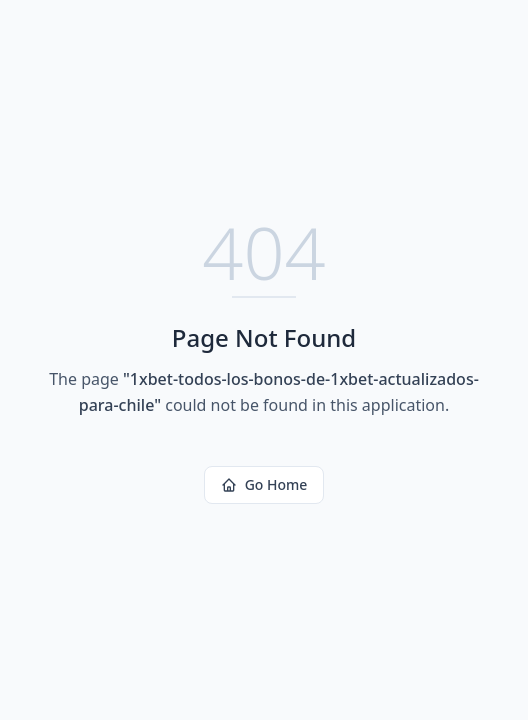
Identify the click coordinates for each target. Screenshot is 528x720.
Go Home (264, 484)
